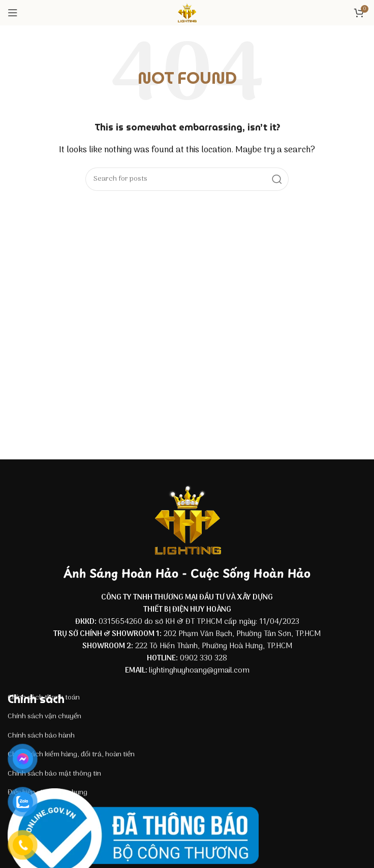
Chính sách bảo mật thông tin (54, 774)
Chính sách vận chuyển (44, 716)
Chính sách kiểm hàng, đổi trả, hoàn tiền (71, 755)
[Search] (187, 179)
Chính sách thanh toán (44, 698)
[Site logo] (187, 13)
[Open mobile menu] (13, 13)
